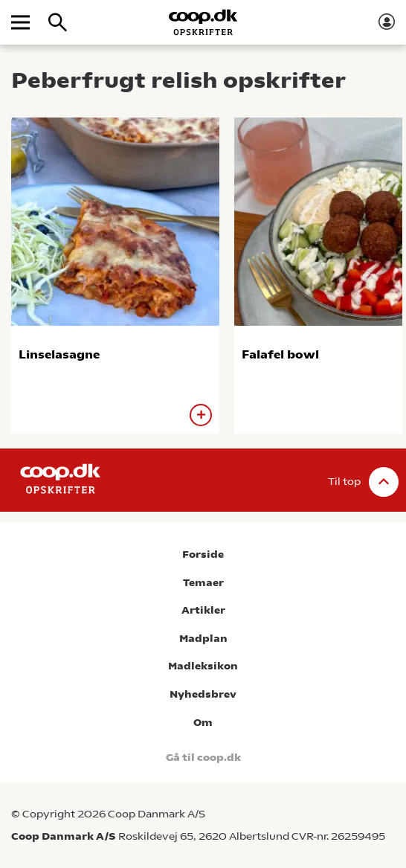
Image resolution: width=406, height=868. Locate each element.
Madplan (203, 639)
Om (203, 723)
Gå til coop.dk (203, 758)
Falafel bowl (280, 354)
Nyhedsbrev (203, 694)
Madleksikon (203, 666)
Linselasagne (59, 354)
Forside (203, 554)
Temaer (203, 583)
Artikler (203, 610)
